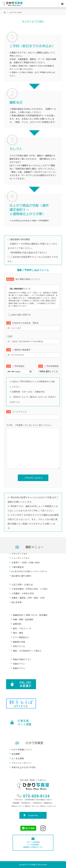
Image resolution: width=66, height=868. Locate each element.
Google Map (33, 815)
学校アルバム (19, 646)
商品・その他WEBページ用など (27, 651)
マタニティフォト (20, 553)
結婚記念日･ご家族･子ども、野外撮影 (30, 615)
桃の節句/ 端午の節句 (21, 576)
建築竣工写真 (19, 642)
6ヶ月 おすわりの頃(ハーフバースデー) (29, 571)
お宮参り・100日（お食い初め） (26, 562)
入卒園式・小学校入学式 (23, 593)
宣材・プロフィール (22, 628)
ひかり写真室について (22, 749)
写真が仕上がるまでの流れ (24, 767)
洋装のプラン (19, 664)
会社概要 (16, 754)
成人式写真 (17, 602)
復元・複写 (18, 633)
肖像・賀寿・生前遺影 (23, 619)
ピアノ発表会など (21, 637)
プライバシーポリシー (22, 763)
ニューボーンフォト (21, 558)
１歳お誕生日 (18, 567)
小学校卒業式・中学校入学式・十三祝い (30, 589)
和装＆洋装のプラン (22, 659)
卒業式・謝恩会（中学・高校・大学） (29, 598)
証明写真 (17, 624)
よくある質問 (18, 758)
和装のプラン (19, 668)
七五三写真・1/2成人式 (22, 584)
